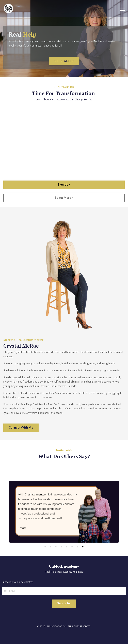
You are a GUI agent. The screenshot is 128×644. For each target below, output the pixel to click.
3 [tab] (56, 547)
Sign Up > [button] (64, 185)
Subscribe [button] (64, 604)
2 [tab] (51, 547)
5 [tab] (67, 547)
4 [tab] (61, 547)
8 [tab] (83, 547)
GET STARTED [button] (64, 61)
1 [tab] (45, 547)
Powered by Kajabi (64, 635)
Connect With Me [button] (21, 428)
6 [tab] (72, 547)
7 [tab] (77, 547)
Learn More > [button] (64, 198)
